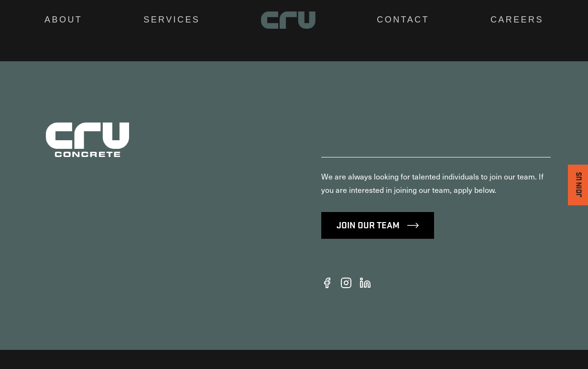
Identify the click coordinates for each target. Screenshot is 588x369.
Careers (517, 20)
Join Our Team (378, 244)
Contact (403, 20)
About (63, 20)
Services (172, 20)
